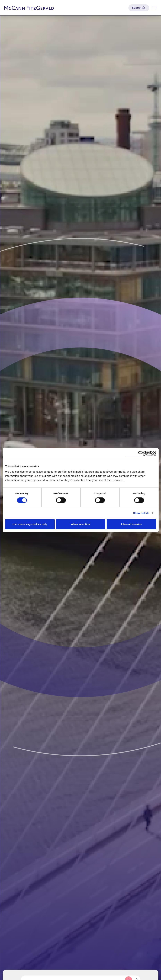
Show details (141, 513)
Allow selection (80, 524)
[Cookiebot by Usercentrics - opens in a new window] (141, 453)
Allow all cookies (131, 524)
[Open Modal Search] (139, 8)
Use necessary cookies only (30, 524)
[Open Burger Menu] (154, 8)
